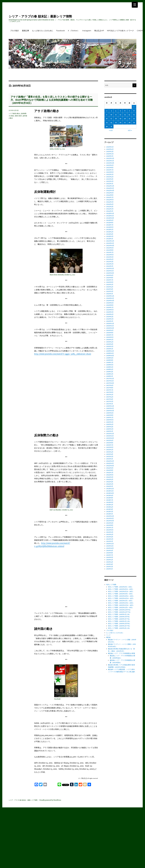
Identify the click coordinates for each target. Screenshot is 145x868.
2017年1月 (110, 404)
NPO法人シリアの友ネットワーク (120, 31)
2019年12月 (110, 323)
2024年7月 (110, 197)
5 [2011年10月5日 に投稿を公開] (120, 111)
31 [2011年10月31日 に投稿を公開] (111, 127)
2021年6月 (110, 282)
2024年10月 (110, 190)
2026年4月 (110, 149)
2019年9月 (110, 330)
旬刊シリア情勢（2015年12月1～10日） (121, 608)
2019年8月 (110, 333)
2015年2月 (110, 456)
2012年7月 (110, 528)
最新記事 (26, 31)
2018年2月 (110, 374)
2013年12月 (110, 489)
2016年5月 (110, 422)
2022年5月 (110, 257)
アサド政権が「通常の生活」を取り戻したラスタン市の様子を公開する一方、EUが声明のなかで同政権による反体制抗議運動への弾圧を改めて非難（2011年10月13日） (52, 100)
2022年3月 (110, 262)
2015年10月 (110, 438)
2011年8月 (110, 553)
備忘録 (108, 637)
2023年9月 (110, 220)
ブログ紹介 (15, 31)
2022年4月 (110, 259)
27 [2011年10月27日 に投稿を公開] (125, 123)
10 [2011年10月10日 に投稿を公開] (111, 115)
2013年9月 (110, 495)
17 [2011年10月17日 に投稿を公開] (111, 119)
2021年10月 (110, 273)
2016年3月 (110, 427)
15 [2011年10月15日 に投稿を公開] (134, 115)
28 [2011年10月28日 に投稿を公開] (129, 123)
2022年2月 (110, 264)
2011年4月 (110, 562)
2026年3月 (110, 152)
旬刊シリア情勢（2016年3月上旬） (119, 628)
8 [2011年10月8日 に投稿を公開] (134, 111)
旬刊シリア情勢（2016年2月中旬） (119, 624)
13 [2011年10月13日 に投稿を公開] (125, 115)
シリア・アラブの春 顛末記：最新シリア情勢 (40, 16)
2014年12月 (110, 461)
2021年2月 (110, 291)
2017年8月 (110, 388)
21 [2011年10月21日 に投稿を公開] (129, 119)
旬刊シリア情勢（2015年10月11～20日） (121, 596)
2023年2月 (110, 236)
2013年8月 (110, 498)
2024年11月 (110, 188)
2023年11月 (110, 216)
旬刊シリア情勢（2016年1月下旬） (119, 619)
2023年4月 (110, 232)
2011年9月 (110, 551)
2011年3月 (110, 564)
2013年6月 (110, 502)
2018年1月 (110, 376)
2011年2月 (110, 567)
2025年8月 (110, 168)
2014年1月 (110, 486)
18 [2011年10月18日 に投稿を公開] (116, 119)
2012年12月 (110, 516)
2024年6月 (110, 200)
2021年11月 (110, 271)
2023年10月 (110, 218)
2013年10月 (110, 493)
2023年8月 (110, 223)
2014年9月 (110, 468)
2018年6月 (110, 365)
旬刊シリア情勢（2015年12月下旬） (120, 612)
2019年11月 (110, 326)
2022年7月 (110, 252)
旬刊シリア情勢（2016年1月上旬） (119, 614)
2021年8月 (110, 278)
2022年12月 (110, 241)
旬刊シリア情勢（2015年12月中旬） (120, 610)
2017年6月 (110, 392)
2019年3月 (110, 344)
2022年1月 (110, 266)
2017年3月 (110, 399)
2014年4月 (110, 479)
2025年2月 (110, 181)
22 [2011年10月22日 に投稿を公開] (134, 119)
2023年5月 (110, 229)
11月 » (130, 130)
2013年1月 (110, 514)
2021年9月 (110, 275)
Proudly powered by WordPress (50, 800)
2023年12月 (110, 213)
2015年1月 (110, 459)
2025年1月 (110, 184)
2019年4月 (110, 342)
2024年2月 (110, 209)
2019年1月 (110, 349)
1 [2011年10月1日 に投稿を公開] (134, 107)
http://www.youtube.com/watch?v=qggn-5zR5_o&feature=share (63, 354)
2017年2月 (110, 401)
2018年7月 (110, 362)
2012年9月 (110, 523)
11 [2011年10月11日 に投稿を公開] (116, 115)
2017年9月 (110, 385)
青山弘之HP (99, 31)
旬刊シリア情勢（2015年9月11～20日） (121, 589)
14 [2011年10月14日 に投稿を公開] (129, 115)
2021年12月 (110, 268)
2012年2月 (110, 539)
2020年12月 (110, 296)
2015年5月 (110, 450)
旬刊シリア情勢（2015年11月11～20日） (121, 603)
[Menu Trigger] (135, 5)
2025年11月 (110, 161)
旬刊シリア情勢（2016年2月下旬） (119, 626)
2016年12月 (110, 406)
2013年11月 (110, 491)
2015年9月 (110, 440)
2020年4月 (110, 314)
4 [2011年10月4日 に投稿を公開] (116, 111)
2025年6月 (110, 172)
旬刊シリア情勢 (111, 585)
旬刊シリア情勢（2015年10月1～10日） (121, 594)
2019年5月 (110, 340)
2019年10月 (110, 328)
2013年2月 (110, 512)
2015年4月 (110, 452)
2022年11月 (110, 243)
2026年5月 (110, 147)
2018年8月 (110, 360)
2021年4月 (110, 287)
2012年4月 (110, 534)
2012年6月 (110, 530)
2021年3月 (110, 289)
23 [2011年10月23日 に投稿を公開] (107, 123)
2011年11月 (110, 546)
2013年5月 (110, 505)
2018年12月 (110, 351)
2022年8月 (110, 250)
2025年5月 (110, 174)
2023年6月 (110, 227)
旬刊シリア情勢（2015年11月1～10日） (121, 601)
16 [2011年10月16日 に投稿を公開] (107, 119)
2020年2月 (110, 319)
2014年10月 (110, 466)
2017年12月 (110, 379)
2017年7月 (110, 390)
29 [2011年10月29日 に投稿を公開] (134, 123)
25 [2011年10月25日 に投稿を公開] (116, 123)
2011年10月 (110, 548)
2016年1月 (110, 431)
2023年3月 (110, 234)
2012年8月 (110, 525)
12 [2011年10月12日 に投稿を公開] (120, 115)
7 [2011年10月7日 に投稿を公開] (129, 111)
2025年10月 (110, 163)
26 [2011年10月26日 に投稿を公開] (120, 123)
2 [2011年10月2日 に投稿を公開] (107, 111)
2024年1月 (110, 211)
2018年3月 (110, 372)
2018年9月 (110, 358)
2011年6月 (110, 557)
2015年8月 (110, 443)
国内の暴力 (19, 116)
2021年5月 (110, 285)
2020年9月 (110, 303)
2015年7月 (110, 445)
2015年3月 (110, 454)
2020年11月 (110, 298)
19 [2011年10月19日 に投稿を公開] (120, 119)
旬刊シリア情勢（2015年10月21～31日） (121, 598)
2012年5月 (110, 532)
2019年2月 (110, 346)
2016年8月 (110, 415)
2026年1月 (110, 156)
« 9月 (111, 130)
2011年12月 (110, 544)
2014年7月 (110, 473)
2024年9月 (110, 193)
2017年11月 (110, 381)
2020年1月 (110, 321)
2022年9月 (110, 248)
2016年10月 (110, 411)
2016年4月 (110, 424)
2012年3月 (110, 537)
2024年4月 (110, 204)
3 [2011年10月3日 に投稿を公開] (111, 111)
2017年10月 (110, 383)
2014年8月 (110, 470)
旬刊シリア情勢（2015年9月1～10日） (120, 587)
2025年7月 (110, 170)
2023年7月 (110, 225)
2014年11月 (110, 463)
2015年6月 (110, 447)
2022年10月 (110, 246)
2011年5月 (110, 560)
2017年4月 (110, 397)
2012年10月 (110, 521)
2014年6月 (110, 475)
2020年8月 (110, 305)
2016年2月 (110, 429)
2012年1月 (110, 541)
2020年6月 (110, 310)
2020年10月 (110, 301)
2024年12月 (110, 186)
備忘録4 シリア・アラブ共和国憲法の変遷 (121, 653)
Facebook (61, 31)
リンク (108, 635)
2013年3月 (110, 509)
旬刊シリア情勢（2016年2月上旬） (119, 621)
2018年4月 (110, 369)
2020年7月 (110, 307)
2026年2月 (110, 154)
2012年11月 (110, 518)
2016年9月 (110, 413)
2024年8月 (110, 195)
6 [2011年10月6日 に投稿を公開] (125, 111)
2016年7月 (110, 418)
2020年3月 (110, 317)
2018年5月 (110, 367)
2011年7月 (110, 555)
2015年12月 (110, 434)
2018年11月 (110, 353)
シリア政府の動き (14, 113)
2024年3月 (110, 207)
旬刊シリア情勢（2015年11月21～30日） (121, 605)
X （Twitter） (74, 31)
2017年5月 (110, 395)
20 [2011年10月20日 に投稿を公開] (125, 119)
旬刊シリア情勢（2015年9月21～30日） (121, 591)
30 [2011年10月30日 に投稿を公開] (107, 127)
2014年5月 (110, 477)
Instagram (87, 31)
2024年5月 (110, 202)
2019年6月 (110, 337)
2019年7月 (110, 335)
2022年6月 (110, 255)
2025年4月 (110, 177)
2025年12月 (110, 158)
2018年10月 (110, 356)
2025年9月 (110, 165)
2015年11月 (110, 436)
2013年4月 (110, 507)
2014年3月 (110, 482)
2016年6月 (110, 420)
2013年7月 (110, 500)
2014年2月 (110, 484)
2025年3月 (110, 179)
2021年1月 (110, 294)
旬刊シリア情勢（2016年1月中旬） (119, 617)
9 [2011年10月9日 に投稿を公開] (107, 115)
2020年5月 (110, 312)
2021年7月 (110, 280)
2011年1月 (110, 569)
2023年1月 (110, 239)
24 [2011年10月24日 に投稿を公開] (111, 123)
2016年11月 (110, 408)
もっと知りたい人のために (43, 31)
